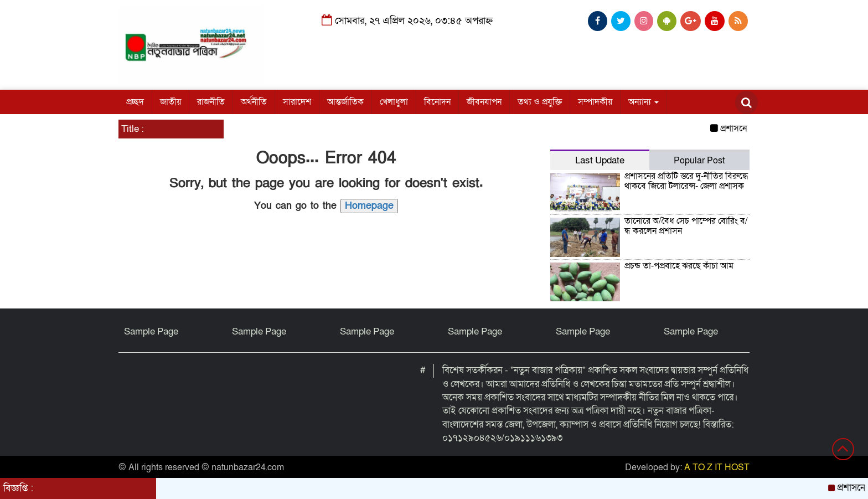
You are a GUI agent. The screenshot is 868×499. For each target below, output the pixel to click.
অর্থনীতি (254, 102)
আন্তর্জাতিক (345, 102)
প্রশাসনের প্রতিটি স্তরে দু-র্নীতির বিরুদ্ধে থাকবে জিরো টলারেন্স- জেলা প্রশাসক (686, 181)
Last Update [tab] (600, 160)
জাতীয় (170, 102)
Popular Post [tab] (699, 161)
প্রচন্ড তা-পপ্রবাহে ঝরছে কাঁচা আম (679, 266)
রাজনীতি (211, 102)
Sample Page (151, 331)
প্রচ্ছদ (135, 102)
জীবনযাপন (484, 102)
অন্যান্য (644, 102)
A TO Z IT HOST (717, 467)
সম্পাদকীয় (595, 102)
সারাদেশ (297, 102)
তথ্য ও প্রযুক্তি (540, 102)
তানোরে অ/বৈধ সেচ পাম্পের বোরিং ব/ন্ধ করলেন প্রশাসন (686, 226)
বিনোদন (437, 102)
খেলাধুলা (394, 102)
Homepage (369, 206)
